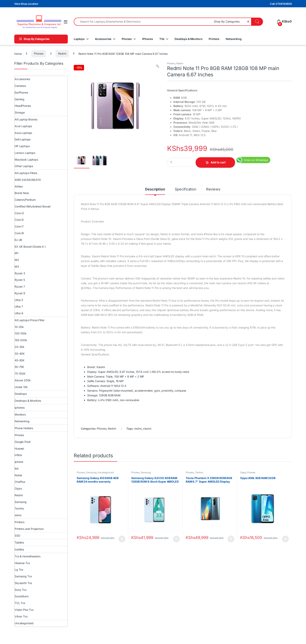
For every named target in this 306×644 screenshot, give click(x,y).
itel (16, 468)
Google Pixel (22, 442)
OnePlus (20, 482)
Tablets (19, 542)
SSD (17, 536)
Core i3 (19, 213)
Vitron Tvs (21, 616)
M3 (17, 267)
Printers (214, 39)
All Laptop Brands (26, 119)
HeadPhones (23, 106)
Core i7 (19, 226)
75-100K (20, 374)
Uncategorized (106, 472)
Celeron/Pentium (25, 200)
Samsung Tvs (23, 576)
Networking (234, 39)
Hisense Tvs (22, 563)
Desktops (21, 394)
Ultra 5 (19, 300)
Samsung (91, 472)
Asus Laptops (23, 133)
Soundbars (22, 596)
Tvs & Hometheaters (27, 556)
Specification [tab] (186, 189)
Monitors (20, 414)
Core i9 (19, 233)
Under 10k (21, 387)
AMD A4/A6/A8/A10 (28, 180)
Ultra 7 (19, 306)
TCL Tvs (20, 603)
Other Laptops (24, 166)
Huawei (19, 448)
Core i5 (19, 220)
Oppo (243, 472)
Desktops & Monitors (188, 39)
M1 (17, 253)
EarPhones (21, 92)
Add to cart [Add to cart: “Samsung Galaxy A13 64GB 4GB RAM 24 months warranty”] (122, 539)
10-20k (19, 327)
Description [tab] (155, 189)
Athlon (19, 186)
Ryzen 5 (20, 280)
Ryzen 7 (20, 286)
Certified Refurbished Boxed (33, 206)
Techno (199, 472)
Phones (127, 39)
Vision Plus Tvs (24, 610)
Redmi (62, 54)
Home (18, 54)
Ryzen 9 (20, 293)
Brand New (22, 193)
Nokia (18, 475)
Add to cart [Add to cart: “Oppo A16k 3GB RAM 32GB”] (285, 539)
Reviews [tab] (213, 189)
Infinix (18, 455)
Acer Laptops (23, 126)
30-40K (20, 354)
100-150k (21, 333)
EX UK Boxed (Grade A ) (30, 247)
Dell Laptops (23, 139)
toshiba (19, 549)
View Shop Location (26, 4)
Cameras (20, 86)
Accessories (103, 39)
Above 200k (23, 380)
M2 (17, 260)
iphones (20, 408)
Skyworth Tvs (23, 583)
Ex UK (18, 240)
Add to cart (218, 162)
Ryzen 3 (20, 273)
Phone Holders (24, 428)
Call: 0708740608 (281, 4)
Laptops (79, 39)
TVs (162, 39)
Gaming (20, 99)
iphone (19, 462)
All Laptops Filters (26, 173)
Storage (20, 112)
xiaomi (147, 429)
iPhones (148, 39)
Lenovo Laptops (25, 153)
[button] (157, 66)
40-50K (20, 360)
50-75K (19, 367)
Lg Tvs (19, 570)
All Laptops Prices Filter (30, 320)
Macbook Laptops (26, 160)
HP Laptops (22, 146)
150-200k (21, 340)
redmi (138, 429)
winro (18, 515)
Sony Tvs (21, 590)
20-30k (20, 347)
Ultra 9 (19, 313)
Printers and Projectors (29, 529)
